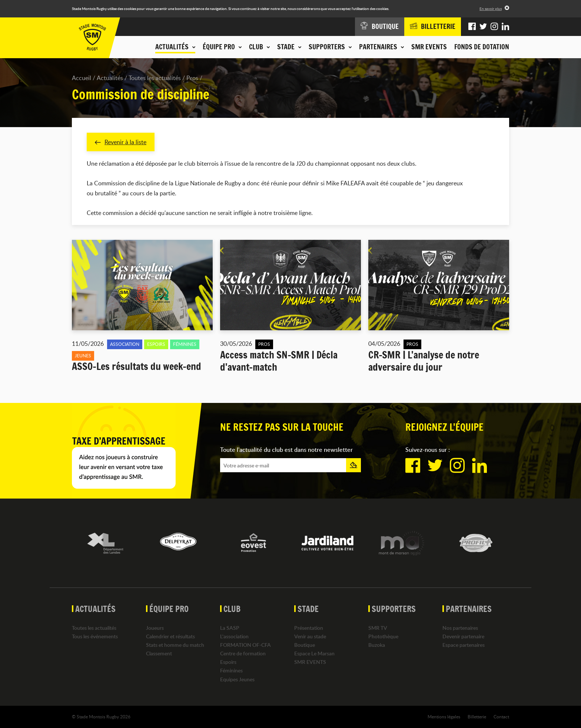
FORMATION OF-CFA (245, 645)
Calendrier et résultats (170, 636)
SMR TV (378, 628)
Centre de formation (243, 653)
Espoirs (228, 662)
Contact (501, 717)
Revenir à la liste (121, 142)
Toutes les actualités (155, 78)
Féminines (231, 671)
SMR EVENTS (429, 47)
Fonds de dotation (482, 47)
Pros (192, 78)
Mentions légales (444, 717)
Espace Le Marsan (314, 653)
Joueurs (155, 628)
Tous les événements (95, 636)
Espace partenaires (464, 645)
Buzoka (377, 645)
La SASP (230, 628)
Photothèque (383, 636)
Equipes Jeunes (237, 679)
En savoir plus (491, 9)
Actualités (110, 78)
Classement (159, 653)
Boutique (305, 645)
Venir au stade (310, 636)
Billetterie (477, 717)
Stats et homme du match (175, 645)
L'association (234, 636)
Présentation (309, 628)
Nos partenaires (460, 628)
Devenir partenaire (463, 636)
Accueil (82, 78)
